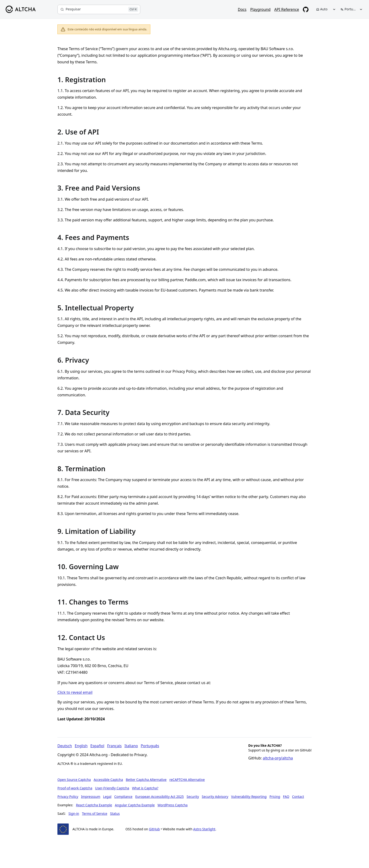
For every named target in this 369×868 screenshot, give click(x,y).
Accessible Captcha (108, 780)
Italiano (131, 746)
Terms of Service (95, 813)
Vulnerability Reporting (249, 797)
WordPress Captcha (172, 805)
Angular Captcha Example (135, 805)
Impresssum (91, 797)
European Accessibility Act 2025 (160, 797)
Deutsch (65, 746)
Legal (107, 797)
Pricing (275, 797)
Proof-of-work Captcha (75, 788)
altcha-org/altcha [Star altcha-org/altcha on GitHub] (278, 758)
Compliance (123, 797)
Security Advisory (215, 797)
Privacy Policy (68, 797)
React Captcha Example (94, 805)
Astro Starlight (204, 829)
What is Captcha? (145, 788)
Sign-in (74, 813)
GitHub (154, 829)
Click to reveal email (75, 692)
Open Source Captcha (74, 780)
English (81, 746)
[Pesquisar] (99, 9)
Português (150, 746)
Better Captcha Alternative (146, 780)
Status (115, 813)
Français (114, 746)
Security (193, 797)
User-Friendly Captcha (112, 788)
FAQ (286, 797)
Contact (298, 797)
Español (97, 746)
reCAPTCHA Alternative (187, 780)
